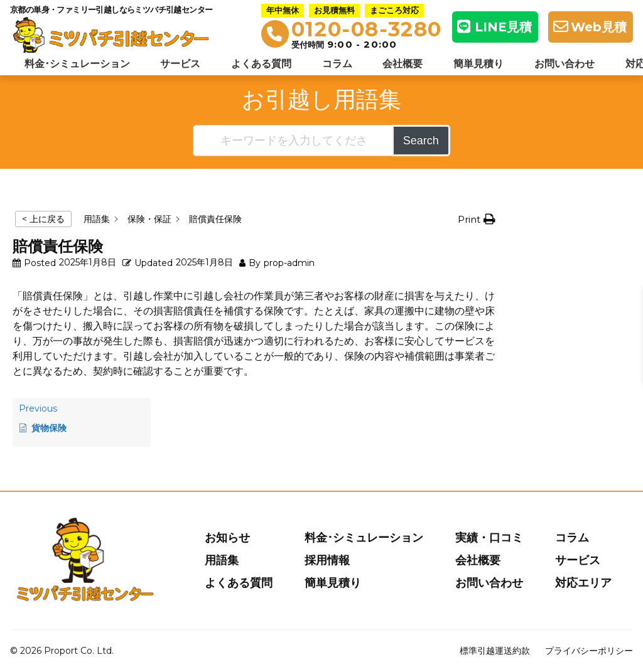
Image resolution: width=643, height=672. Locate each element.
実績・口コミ (489, 538)
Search (421, 141)
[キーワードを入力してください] (293, 141)
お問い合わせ (565, 64)
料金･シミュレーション (77, 64)
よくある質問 (261, 64)
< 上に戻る (43, 219)
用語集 (222, 560)
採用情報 (327, 560)
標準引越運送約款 (495, 651)
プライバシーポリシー (589, 651)
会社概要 (403, 64)
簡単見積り (478, 64)
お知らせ (227, 538)
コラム (337, 64)
